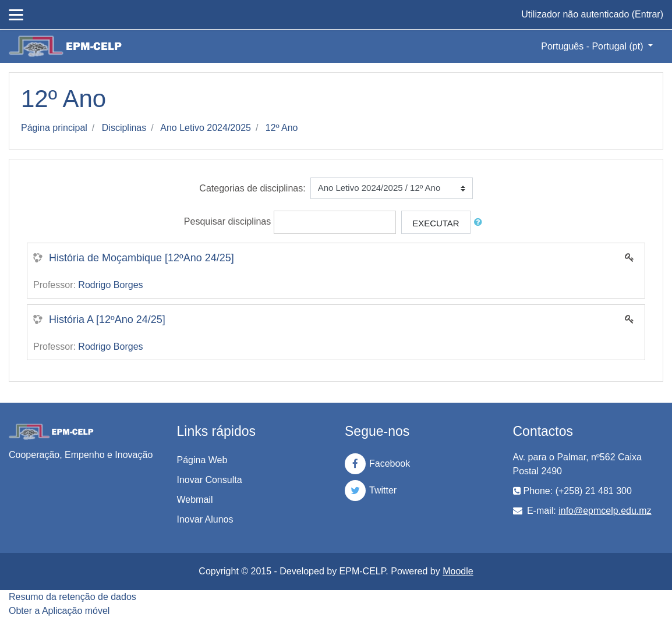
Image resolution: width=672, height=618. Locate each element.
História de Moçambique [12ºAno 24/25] (142, 258)
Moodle (458, 571)
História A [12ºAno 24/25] (107, 319)
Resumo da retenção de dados (72, 597)
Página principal (54, 128)
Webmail (195, 500)
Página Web (202, 460)
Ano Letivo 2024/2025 (206, 128)
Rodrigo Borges (110, 285)
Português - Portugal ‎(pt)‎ (593, 46)
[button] (480, 223)
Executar (436, 223)
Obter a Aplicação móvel (59, 611)
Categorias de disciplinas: (252, 188)
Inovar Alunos (205, 519)
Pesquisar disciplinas (227, 221)
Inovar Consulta (210, 480)
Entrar (648, 14)
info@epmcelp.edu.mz (605, 511)
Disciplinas (124, 128)
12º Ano (282, 128)
